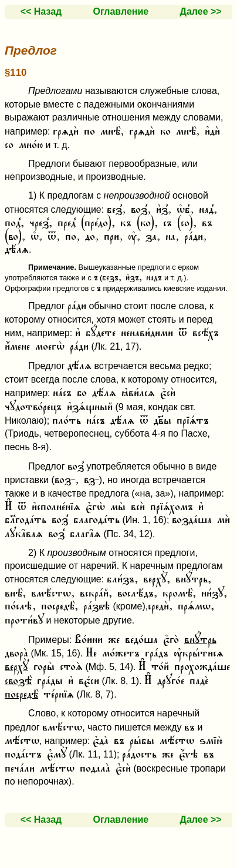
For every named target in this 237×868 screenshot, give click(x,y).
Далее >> (201, 11)
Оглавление (121, 11)
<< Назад (41, 11)
